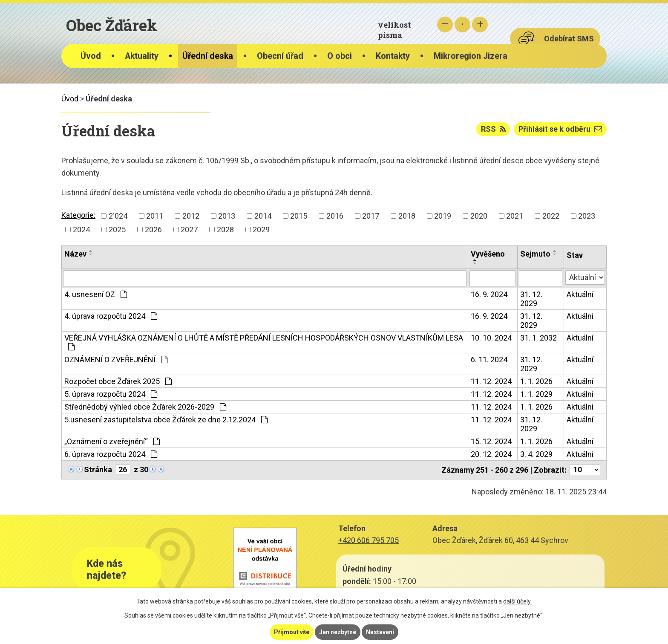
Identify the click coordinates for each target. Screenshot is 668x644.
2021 (515, 216)
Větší (480, 25)
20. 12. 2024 (491, 454)
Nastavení (380, 632)
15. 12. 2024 (491, 441)
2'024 (118, 216)
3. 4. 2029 (536, 454)
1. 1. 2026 (536, 381)
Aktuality (142, 56)
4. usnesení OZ (96, 294)
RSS (493, 129)
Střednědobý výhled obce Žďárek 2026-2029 (145, 407)
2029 (261, 230)
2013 (227, 216)
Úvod (91, 56)
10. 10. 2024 (491, 338)
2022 (551, 216)
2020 (479, 216)
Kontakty (393, 56)
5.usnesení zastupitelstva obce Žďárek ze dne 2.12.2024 (166, 420)
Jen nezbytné (338, 632)
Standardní (462, 25)
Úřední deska (208, 56)
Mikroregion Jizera (471, 56)
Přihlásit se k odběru (560, 129)
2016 (335, 216)
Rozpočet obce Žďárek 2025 (118, 381)
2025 (117, 230)
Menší (445, 25)
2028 (225, 230)
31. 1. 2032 (538, 338)
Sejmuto (535, 254)
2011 (155, 216)
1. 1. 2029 (536, 394)
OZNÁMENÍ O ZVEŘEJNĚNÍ (116, 360)
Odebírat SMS (569, 39)
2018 (407, 216)
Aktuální (580, 294)
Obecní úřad (280, 56)
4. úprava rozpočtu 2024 (111, 316)
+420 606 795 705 (369, 540)
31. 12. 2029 (531, 299)
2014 (263, 216)
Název (75, 254)
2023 (587, 216)
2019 (443, 216)
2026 (153, 230)
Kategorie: (78, 215)
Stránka (98, 469)
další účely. (517, 601)
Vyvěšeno (488, 254)
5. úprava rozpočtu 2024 (111, 394)
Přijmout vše (292, 632)
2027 (189, 230)
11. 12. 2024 (491, 381)
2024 (81, 230)
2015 (299, 216)
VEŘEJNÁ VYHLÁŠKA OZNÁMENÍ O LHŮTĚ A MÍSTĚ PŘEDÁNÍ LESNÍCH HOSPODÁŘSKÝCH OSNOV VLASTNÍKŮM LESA (264, 342)
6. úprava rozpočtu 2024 (111, 454)
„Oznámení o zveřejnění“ (112, 441)
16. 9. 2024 (489, 294)
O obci (340, 56)
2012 (191, 216)
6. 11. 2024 (489, 360)
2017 (371, 216)
